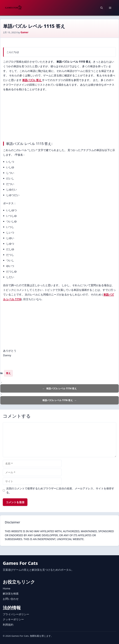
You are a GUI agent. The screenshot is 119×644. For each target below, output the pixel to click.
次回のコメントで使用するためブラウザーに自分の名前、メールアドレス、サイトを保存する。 (60, 490)
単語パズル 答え (32, 80)
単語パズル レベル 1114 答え (61, 388)
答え (8, 373)
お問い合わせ (11, 599)
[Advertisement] (59, 116)
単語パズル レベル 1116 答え (58, 400)
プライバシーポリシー (16, 614)
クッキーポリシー (13, 619)
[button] (102, 8)
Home (7, 588)
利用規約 (8, 625)
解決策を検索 (11, 594)
